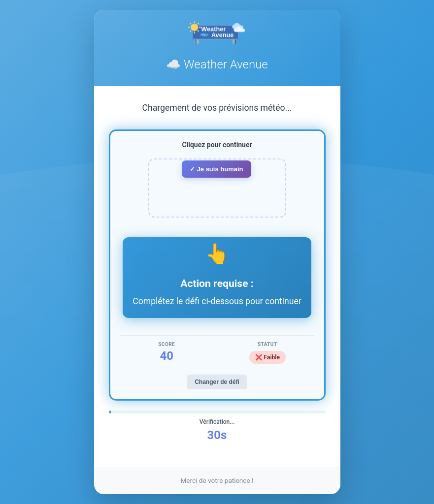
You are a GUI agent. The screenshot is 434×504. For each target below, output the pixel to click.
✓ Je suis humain (217, 169)
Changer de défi (217, 382)
